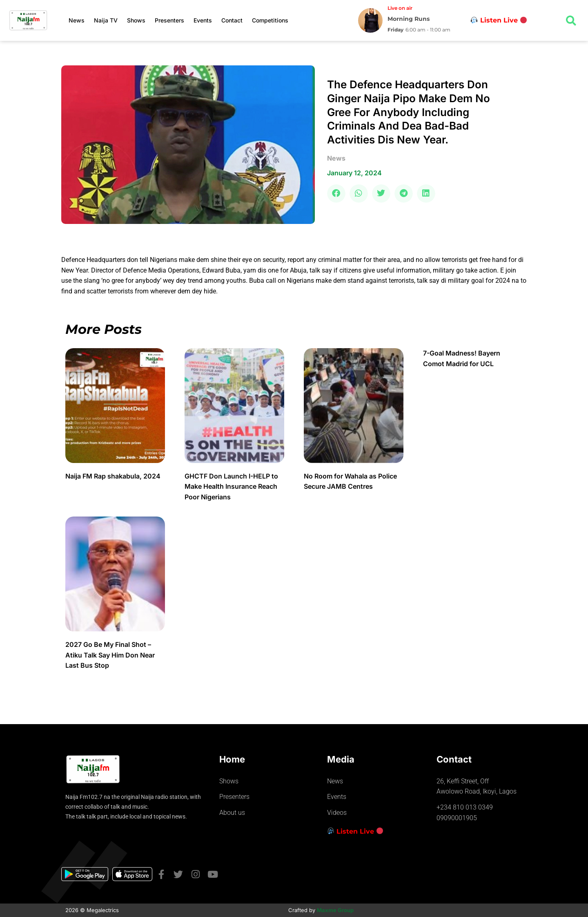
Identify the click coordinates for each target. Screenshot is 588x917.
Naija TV (106, 20)
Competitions (270, 20)
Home (232, 759)
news (336, 158)
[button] (336, 193)
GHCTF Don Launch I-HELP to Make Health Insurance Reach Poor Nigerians (231, 486)
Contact (232, 20)
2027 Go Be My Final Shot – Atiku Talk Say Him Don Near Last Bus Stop (110, 655)
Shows (136, 20)
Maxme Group (335, 910)
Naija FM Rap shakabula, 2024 (114, 476)
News (77, 20)
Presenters (169, 20)
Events (203, 20)
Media (341, 759)
